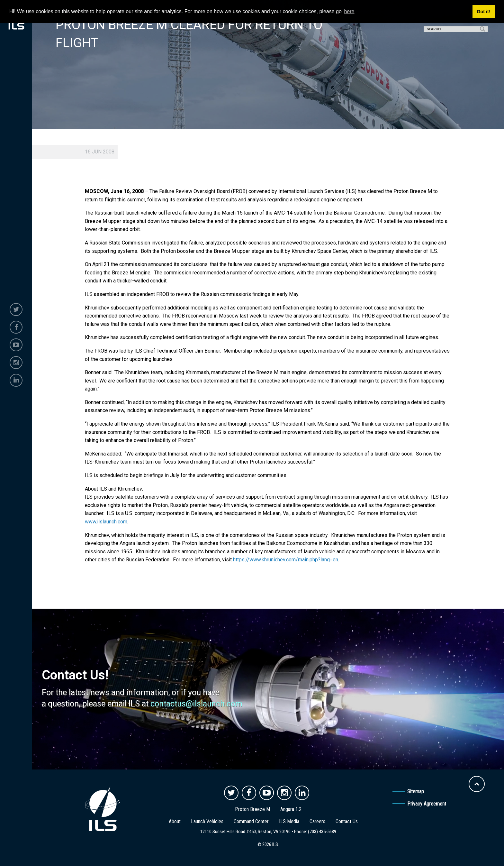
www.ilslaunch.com (106, 522)
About (175, 821)
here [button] (349, 11)
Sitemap (416, 792)
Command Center (251, 821)
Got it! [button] (483, 12)
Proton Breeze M (252, 809)
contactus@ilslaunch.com (196, 704)
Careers (317, 821)
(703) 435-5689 (322, 832)
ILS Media (289, 821)
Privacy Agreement (427, 804)
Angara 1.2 (291, 809)
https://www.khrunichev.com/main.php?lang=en (286, 560)
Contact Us (347, 821)
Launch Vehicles (207, 821)
